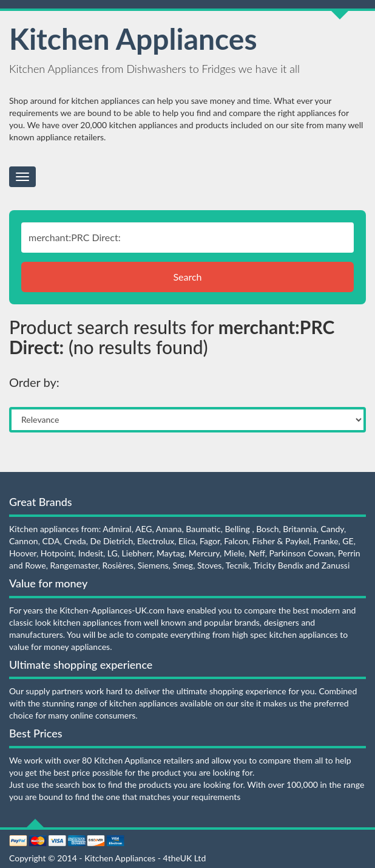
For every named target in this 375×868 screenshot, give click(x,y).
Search (187, 277)
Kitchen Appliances (133, 39)
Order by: (34, 382)
